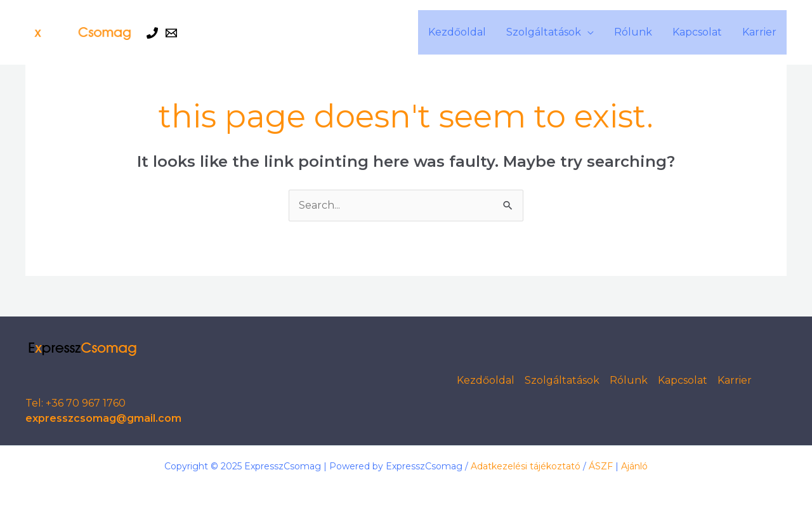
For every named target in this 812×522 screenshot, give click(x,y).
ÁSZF (601, 466)
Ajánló (634, 466)
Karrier (759, 32)
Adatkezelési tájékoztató (526, 466)
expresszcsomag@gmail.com (103, 418)
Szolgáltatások (544, 32)
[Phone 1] (152, 33)
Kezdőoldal (457, 32)
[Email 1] (171, 33)
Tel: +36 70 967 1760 (75, 403)
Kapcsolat (697, 32)
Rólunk (633, 32)
